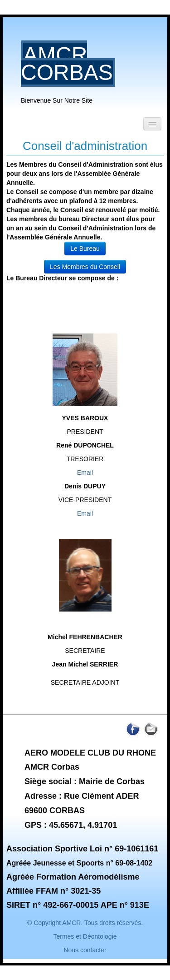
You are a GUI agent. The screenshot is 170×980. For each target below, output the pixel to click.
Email (85, 473)
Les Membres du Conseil (85, 267)
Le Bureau (85, 249)
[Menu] (152, 124)
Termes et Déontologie (85, 936)
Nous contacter (85, 950)
